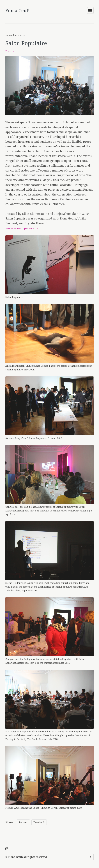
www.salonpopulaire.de (22, 226)
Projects (10, 49)
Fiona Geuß (17, 10)
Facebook (39, 820)
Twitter (23, 820)
